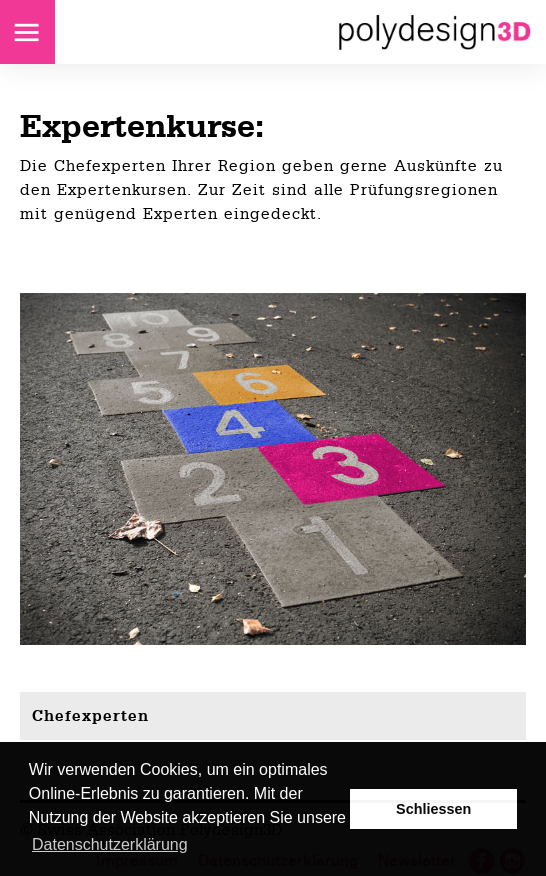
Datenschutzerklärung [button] (110, 844)
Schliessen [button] (433, 809)
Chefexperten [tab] (90, 716)
